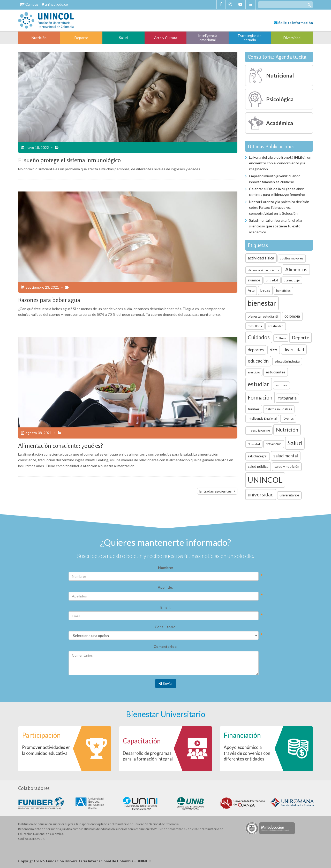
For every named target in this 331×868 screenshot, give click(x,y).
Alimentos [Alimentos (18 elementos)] (296, 269)
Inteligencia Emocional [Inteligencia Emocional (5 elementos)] (262, 418)
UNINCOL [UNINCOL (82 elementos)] (265, 480)
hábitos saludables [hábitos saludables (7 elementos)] (279, 409)
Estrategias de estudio (250, 37)
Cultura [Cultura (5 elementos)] (281, 338)
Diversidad (292, 38)
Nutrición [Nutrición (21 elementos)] (287, 429)
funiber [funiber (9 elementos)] (254, 409)
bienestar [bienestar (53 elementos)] (262, 303)
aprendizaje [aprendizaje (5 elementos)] (292, 280)
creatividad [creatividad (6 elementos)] (276, 326)
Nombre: (165, 568)
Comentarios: (165, 646)
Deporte (81, 38)
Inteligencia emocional (208, 37)
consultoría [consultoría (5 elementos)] (255, 326)
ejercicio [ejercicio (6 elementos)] (254, 372)
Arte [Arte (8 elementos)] (251, 290)
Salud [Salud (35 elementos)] (295, 443)
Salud (123, 38)
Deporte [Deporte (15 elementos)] (300, 338)
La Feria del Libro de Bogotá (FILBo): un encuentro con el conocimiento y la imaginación (280, 163)
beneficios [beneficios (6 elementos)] (283, 291)
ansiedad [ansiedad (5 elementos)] (272, 280)
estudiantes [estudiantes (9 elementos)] (276, 372)
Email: (165, 607)
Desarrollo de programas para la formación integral (148, 756)
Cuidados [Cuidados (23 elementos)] (259, 337)
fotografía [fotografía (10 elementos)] (287, 398)
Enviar (166, 683)
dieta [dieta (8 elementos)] (274, 350)
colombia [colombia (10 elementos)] (292, 316)
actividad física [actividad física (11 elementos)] (261, 258)
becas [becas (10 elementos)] (265, 290)
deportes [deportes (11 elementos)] (256, 350)
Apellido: (165, 587)
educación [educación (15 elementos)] (258, 361)
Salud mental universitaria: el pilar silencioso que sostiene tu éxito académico (276, 226)
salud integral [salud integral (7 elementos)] (258, 456)
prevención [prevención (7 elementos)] (274, 444)
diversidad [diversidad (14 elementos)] (294, 349)
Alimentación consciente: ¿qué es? (61, 446)
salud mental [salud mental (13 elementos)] (286, 456)
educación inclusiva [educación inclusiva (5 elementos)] (287, 361)
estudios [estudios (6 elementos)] (281, 385)
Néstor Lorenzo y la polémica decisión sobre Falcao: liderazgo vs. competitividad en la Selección (279, 208)
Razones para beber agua (49, 300)
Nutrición (39, 38)
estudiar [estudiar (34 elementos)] (259, 384)
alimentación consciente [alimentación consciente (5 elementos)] (264, 270)
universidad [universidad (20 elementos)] (261, 494)
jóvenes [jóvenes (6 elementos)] (288, 418)
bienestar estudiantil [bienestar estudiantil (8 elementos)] (263, 316)
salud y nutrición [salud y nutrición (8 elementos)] (287, 466)
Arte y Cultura (166, 38)
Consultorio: (166, 627)
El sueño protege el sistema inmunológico (69, 160)
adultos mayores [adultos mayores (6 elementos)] (292, 258)
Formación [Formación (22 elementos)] (260, 397)
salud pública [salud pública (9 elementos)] (258, 466)
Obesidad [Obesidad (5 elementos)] (254, 444)
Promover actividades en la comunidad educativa (46, 750)
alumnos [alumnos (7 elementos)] (254, 280)
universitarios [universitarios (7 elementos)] (289, 495)
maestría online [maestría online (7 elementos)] (259, 430)
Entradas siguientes (216, 491)
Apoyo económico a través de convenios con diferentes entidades (247, 753)
